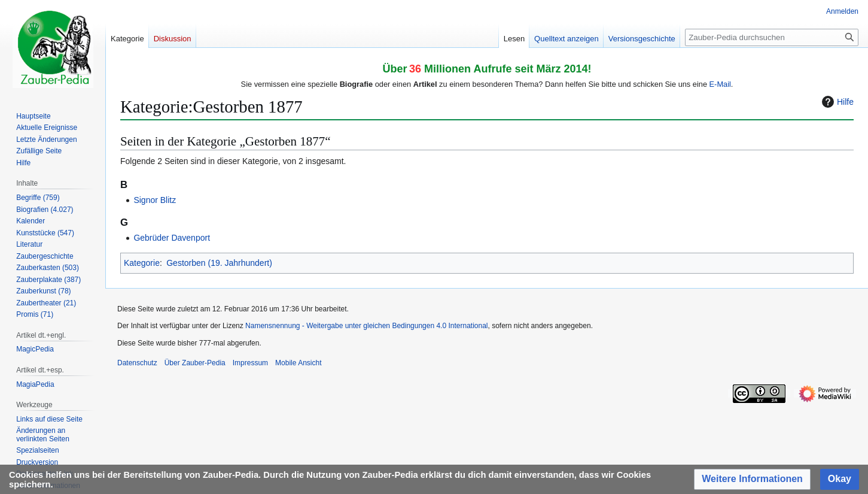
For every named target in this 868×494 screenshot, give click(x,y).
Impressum (250, 363)
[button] (752, 479)
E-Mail (720, 84)
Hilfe (836, 102)
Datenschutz (137, 363)
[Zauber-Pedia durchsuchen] (772, 37)
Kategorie (142, 263)
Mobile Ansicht (298, 363)
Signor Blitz (155, 200)
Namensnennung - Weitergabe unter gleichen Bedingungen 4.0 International (366, 326)
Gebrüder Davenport (172, 238)
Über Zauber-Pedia (195, 363)
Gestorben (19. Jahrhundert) (219, 263)
